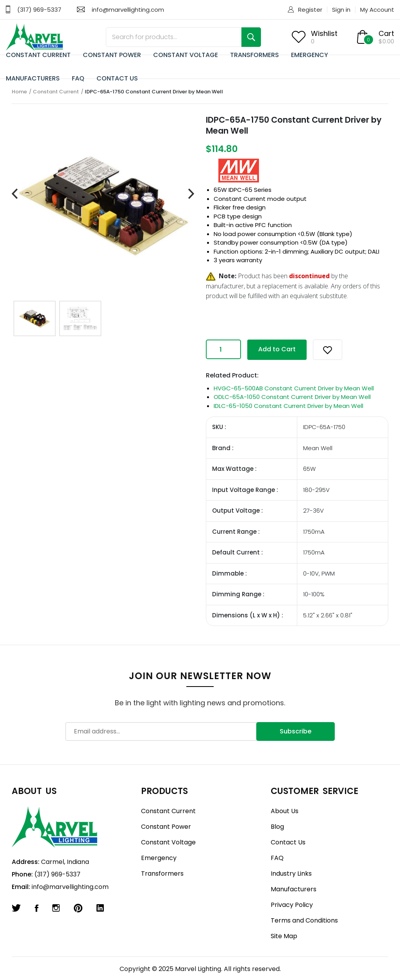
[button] (328, 350)
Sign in (341, 10)
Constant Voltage (168, 842)
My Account (377, 10)
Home (19, 92)
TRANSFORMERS (254, 55)
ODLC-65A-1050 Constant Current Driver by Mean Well (292, 397)
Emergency (159, 858)
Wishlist (324, 33)
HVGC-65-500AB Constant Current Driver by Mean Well (294, 388)
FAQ (78, 78)
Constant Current (56, 92)
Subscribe (296, 731)
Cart (386, 33)
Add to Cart (277, 349)
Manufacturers (294, 889)
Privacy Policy (292, 905)
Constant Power (166, 827)
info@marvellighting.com (128, 10)
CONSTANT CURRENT (38, 55)
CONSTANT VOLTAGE (186, 55)
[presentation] (15, 194)
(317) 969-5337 (39, 10)
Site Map (284, 936)
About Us (285, 811)
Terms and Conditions (304, 920)
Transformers (162, 874)
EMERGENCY (310, 55)
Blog (277, 827)
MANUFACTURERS (33, 78)
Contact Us (288, 842)
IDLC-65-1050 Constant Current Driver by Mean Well (288, 406)
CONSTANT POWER (112, 55)
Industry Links (291, 874)
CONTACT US (117, 78)
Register (310, 10)
